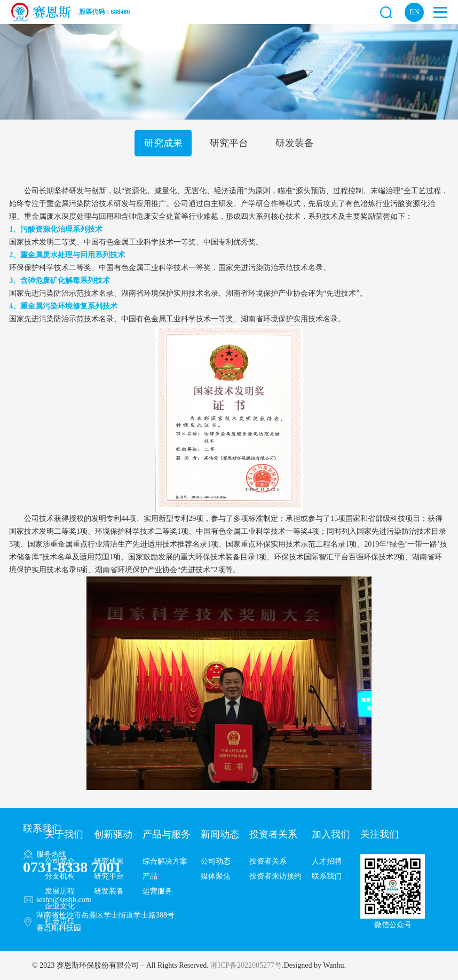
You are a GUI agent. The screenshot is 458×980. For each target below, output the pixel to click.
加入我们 (331, 834)
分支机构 (60, 876)
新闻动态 (220, 834)
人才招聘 (327, 861)
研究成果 (163, 143)
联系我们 (327, 876)
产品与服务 (167, 834)
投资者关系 (273, 834)
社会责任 (60, 921)
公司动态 (216, 861)
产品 (150, 876)
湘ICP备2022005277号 (246, 965)
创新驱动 (113, 834)
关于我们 (64, 834)
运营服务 (157, 891)
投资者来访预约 (275, 876)
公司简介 (60, 861)
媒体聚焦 (216, 876)
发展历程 (60, 891)
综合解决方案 (165, 861)
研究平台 (229, 143)
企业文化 (60, 906)
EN (414, 12)
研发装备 (295, 143)
